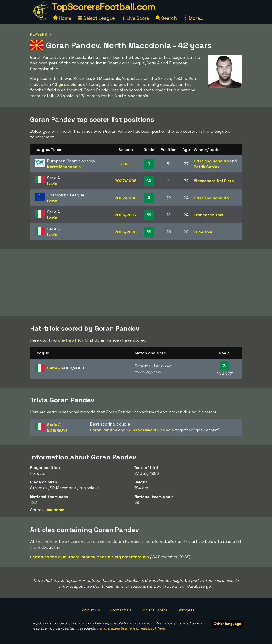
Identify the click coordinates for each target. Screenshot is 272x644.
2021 (126, 164)
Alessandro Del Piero (214, 181)
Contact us (121, 610)
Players (39, 34)
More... (193, 18)
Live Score (135, 18)
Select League (96, 18)
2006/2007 (126, 215)
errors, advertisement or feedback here (132, 628)
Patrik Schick (207, 167)
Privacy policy (155, 610)
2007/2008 (126, 181)
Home (62, 18)
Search (166, 18)
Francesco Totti (209, 215)
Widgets (186, 610)
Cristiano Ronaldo (211, 161)
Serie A (65, 368)
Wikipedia (55, 510)
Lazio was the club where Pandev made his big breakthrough (90, 557)
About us (91, 610)
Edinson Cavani (141, 430)
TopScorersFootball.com (103, 7)
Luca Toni (203, 232)
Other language (228, 624)
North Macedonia (64, 167)
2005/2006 (126, 232)
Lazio (52, 184)
